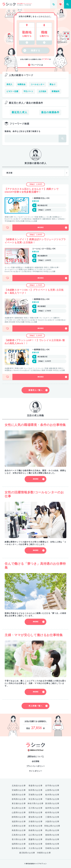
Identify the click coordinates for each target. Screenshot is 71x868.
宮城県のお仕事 (19, 790)
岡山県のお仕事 (52, 830)
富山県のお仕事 (19, 808)
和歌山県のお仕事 (52, 826)
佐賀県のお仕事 (35, 844)
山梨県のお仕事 (19, 813)
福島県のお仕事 (19, 795)
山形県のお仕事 (52, 790)
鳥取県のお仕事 (19, 830)
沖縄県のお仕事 (44, 853)
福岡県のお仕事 (19, 844)
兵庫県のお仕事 (19, 826)
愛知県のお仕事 (35, 817)
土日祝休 (42, 91)
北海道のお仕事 (19, 786)
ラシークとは (36, 65)
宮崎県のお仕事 (52, 848)
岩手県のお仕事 (52, 786)
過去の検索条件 (50, 112)
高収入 (9, 84)
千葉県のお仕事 (52, 799)
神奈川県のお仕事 (35, 803)
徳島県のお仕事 (52, 835)
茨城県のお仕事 (35, 795)
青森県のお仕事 (35, 786)
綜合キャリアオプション (36, 750)
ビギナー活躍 (12, 91)
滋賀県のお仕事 (19, 822)
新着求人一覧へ (38, 390)
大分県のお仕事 (35, 848)
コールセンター (38, 84)
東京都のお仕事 (19, 803)
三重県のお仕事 (52, 817)
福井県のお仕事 (52, 808)
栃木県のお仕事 (52, 795)
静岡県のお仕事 (19, 817)
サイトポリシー (35, 771)
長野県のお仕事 (35, 813)
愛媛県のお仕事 (35, 839)
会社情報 (35, 761)
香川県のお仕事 (19, 839)
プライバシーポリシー (36, 766)
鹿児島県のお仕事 (27, 853)
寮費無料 (55, 91)
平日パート (28, 91)
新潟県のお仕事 (52, 803)
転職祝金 (22, 84)
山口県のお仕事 (35, 835)
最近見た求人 (19, 112)
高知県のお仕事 (52, 839)
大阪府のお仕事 (52, 822)
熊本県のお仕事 (19, 848)
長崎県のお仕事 (52, 844)
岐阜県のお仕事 (52, 813)
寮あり (53, 84)
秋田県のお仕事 (35, 790)
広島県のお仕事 (19, 835)
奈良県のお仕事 (35, 826)
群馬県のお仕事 (19, 799)
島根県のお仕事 (35, 830)
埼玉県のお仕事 (35, 799)
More (52, 228)
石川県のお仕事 (35, 808)
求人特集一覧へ (38, 706)
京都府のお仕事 (35, 822)
